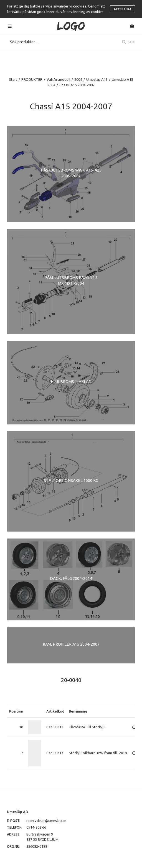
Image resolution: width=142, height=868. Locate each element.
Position (16, 711)
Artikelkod (55, 711)
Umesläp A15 (97, 79)
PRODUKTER (32, 79)
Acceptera (123, 9)
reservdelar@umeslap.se (46, 821)
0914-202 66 (36, 827)
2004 (78, 79)
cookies (80, 6)
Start (13, 79)
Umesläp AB (17, 812)
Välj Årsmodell (58, 79)
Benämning (78, 711)
